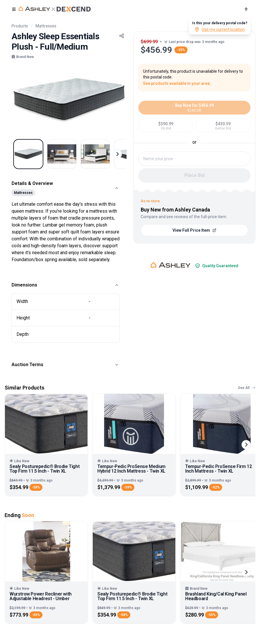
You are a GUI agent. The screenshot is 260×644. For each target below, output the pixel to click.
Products (20, 26)
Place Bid (194, 175)
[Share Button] (122, 36)
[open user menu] (14, 9)
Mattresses (46, 26)
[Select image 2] (62, 154)
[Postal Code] (246, 9)
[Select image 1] (28, 154)
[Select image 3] (95, 154)
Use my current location (220, 29)
